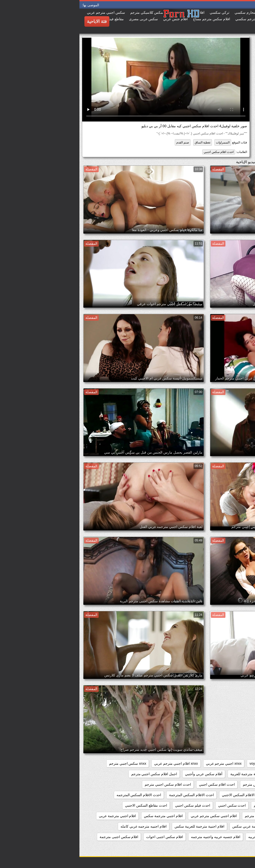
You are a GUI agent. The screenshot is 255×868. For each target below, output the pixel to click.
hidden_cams (237, 763)
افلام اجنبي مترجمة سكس (84, 816)
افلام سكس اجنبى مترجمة (40, 837)
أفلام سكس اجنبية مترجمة (228, 774)
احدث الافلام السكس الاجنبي (163, 795)
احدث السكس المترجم (191, 805)
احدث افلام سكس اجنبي (139, 152)
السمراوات (143, 142)
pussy (214, 763)
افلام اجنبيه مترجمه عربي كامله (64, 826)
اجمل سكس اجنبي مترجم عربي (224, 784)
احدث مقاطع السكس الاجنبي (67, 805)
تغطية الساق (123, 142)
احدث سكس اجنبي (153, 805)
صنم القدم (103, 142)
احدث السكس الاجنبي (231, 805)
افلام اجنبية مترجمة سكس (228, 826)
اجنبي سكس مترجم (178, 784)
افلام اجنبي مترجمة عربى (38, 816)
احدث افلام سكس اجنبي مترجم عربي (220, 795)
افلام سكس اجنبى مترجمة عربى (223, 847)
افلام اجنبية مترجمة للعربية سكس (120, 826)
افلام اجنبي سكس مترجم (184, 816)
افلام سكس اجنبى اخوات (85, 837)
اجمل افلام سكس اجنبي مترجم (75, 774)
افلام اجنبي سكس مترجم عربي (134, 816)
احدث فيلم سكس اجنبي (113, 805)
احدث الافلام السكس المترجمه (60, 795)
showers (195, 763)
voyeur (175, 763)
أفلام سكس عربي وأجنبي (124, 774)
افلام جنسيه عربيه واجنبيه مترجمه (136, 837)
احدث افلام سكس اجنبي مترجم (88, 784)
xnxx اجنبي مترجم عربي (144, 763)
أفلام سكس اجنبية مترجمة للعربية (176, 774)
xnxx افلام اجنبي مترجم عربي (96, 763)
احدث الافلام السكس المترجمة (112, 795)
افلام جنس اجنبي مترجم (230, 837)
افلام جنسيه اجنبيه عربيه (187, 837)
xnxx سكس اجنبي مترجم (48, 763)
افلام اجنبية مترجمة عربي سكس (177, 826)
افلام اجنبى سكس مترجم (229, 816)
